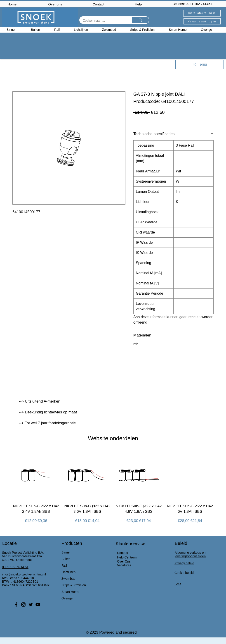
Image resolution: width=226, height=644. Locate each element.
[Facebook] (16, 605)
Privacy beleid (184, 563)
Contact (99, 4)
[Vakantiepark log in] (202, 21)
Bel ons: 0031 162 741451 (192, 4)
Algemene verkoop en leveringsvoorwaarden (190, 554)
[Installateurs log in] (202, 13)
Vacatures (124, 565)
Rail (64, 565)
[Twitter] (31, 605)
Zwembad (68, 579)
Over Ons (124, 561)
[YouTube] (38, 605)
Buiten (66, 559)
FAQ (178, 584)
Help (138, 4)
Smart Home (70, 592)
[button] (210, 30)
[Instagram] (23, 605)
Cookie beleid (184, 573)
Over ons (55, 4)
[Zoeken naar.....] (102, 21)
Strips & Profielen (74, 585)
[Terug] (200, 64)
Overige (67, 598)
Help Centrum (127, 557)
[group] (113, 487)
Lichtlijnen (68, 572)
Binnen (66, 552)
